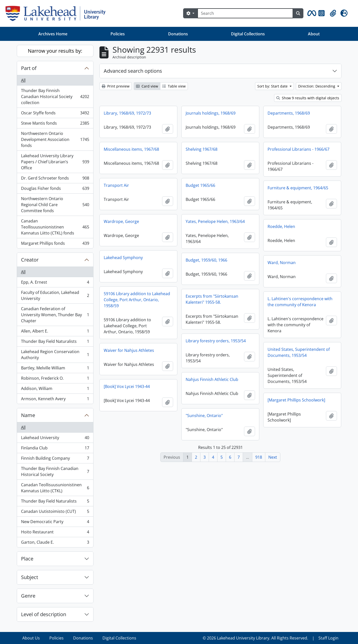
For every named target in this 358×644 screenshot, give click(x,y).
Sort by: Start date (273, 86)
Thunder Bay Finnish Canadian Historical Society (55, 471)
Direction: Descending (317, 86)
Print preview (116, 86)
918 (259, 457)
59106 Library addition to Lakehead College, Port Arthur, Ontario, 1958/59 (137, 300)
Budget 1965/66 (200, 185)
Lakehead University (55, 439)
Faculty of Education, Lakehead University (55, 295)
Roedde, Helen (281, 226)
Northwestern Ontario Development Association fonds (55, 139)
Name (28, 415)
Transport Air (116, 185)
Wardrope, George (121, 221)
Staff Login (328, 638)
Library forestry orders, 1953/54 (216, 341)
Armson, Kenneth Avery (55, 400)
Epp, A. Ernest (55, 283)
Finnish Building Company (55, 459)
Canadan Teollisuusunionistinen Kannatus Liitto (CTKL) (55, 488)
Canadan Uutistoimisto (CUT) (55, 512)
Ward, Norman (282, 263)
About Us (31, 638)
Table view (174, 86)
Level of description (44, 614)
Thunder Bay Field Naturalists (55, 342)
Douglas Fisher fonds (55, 189)
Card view (147, 86)
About (314, 34)
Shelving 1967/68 (202, 149)
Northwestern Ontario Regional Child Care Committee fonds (55, 205)
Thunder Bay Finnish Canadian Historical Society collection (55, 97)
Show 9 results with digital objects (308, 98)
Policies (118, 34)
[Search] (245, 13)
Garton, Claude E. (55, 543)
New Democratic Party (55, 523)
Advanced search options (133, 71)
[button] (311, 13)
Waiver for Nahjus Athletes (129, 350)
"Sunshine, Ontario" (204, 416)
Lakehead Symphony (123, 258)
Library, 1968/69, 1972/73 (127, 113)
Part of (29, 68)
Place (27, 559)
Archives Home (53, 34)
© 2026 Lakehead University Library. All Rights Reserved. (255, 638)
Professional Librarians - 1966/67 (299, 149)
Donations (178, 34)
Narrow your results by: (55, 51)
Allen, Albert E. (55, 332)
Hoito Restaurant (55, 533)
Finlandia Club (55, 449)
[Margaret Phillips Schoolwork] (296, 400)
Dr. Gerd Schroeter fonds (55, 179)
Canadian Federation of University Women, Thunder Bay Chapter (55, 315)
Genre (28, 596)
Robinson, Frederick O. (55, 379)
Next (273, 457)
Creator (30, 260)
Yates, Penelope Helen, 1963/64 (215, 221)
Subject (30, 577)
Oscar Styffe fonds (55, 114)
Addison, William (55, 390)
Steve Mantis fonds (55, 124)
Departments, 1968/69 (289, 113)
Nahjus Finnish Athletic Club (212, 379)
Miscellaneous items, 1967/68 (131, 149)
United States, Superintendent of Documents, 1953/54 (299, 352)
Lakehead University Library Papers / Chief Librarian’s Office (55, 162)
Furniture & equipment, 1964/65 (298, 188)
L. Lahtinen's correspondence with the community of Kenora (300, 302)
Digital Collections (248, 34)
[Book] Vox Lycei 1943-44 (127, 386)
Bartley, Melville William (55, 369)
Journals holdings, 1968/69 (211, 113)
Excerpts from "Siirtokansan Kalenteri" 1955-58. (212, 299)
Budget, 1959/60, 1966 (206, 260)
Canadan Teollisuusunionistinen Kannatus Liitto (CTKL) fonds (55, 227)
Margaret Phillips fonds (55, 244)
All (23, 80)
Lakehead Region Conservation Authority (55, 355)
